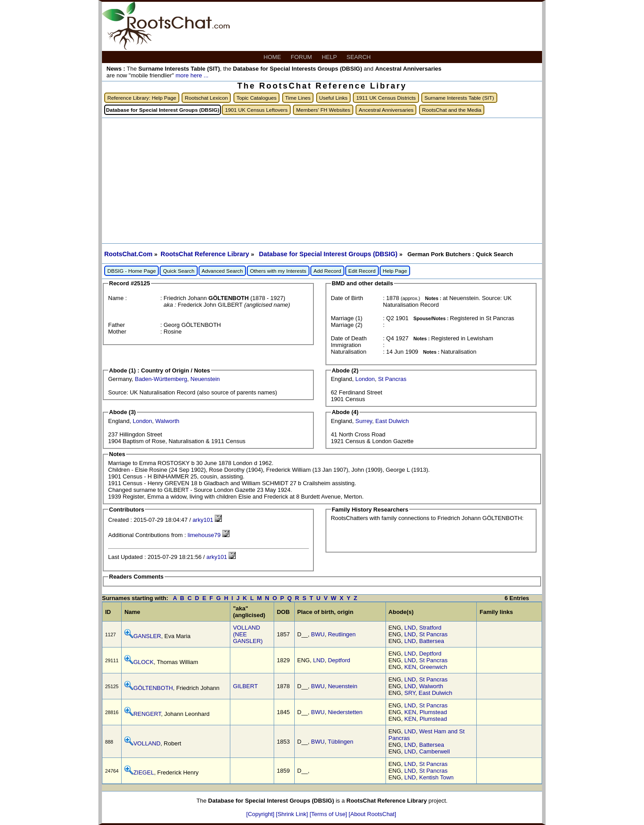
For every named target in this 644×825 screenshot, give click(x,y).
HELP (330, 57)
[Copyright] (261, 814)
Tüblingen (341, 742)
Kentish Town (436, 777)
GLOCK (144, 662)
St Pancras (392, 379)
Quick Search (178, 271)
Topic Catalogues (257, 98)
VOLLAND (147, 743)
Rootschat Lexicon (206, 98)
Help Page (395, 271)
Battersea (432, 641)
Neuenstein (205, 379)
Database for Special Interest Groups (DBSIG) (329, 254)
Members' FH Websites (323, 110)
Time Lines (298, 98)
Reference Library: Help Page (142, 98)
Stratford (430, 628)
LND (410, 628)
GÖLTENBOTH (153, 688)
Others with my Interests (278, 271)
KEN (410, 667)
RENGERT (147, 714)
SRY (410, 693)
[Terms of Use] (329, 814)
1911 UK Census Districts (386, 98)
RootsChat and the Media (452, 110)
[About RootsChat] (373, 814)
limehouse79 (204, 535)
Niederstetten (345, 712)
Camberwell (434, 751)
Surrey (364, 421)
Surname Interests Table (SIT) (459, 98)
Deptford (339, 660)
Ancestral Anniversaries (386, 110)
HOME (273, 57)
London (365, 379)
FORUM (302, 57)
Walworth (167, 421)
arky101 (203, 520)
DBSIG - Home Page (131, 271)
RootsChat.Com (128, 254)
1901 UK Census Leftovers (256, 110)
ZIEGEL (144, 772)
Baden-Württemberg (161, 379)
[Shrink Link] (293, 814)
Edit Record (362, 271)
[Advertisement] (322, 181)
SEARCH (360, 57)
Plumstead (433, 712)
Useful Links (334, 98)
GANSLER (147, 636)
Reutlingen (342, 634)
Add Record (327, 271)
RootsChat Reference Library (206, 254)
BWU (318, 634)
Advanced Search (222, 271)
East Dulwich (392, 421)
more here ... (192, 75)
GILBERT (245, 686)
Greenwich (433, 667)
